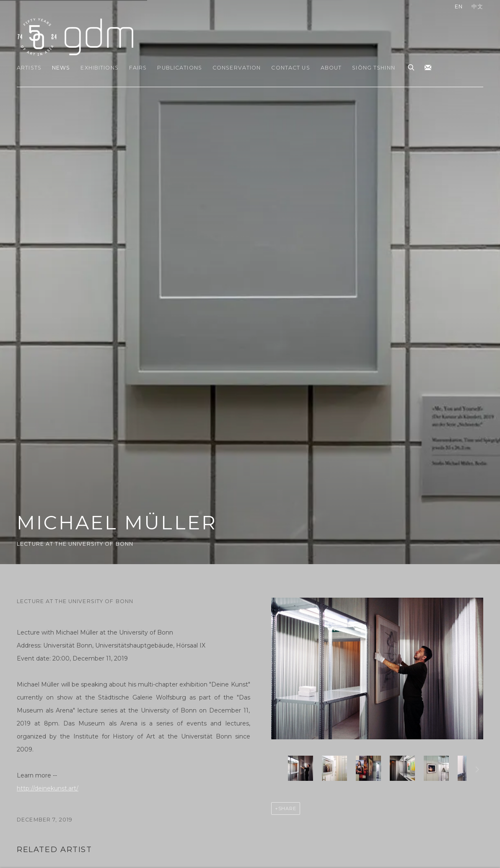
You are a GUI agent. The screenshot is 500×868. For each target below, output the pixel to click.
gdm (75, 36)
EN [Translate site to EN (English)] (459, 6)
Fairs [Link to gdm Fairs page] (138, 68)
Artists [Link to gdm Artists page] (29, 68)
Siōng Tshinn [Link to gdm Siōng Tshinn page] (374, 68)
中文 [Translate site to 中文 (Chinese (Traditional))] (477, 6)
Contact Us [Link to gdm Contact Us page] (290, 68)
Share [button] (288, 808)
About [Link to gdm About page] (331, 68)
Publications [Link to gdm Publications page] (180, 68)
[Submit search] (412, 66)
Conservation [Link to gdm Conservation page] (237, 68)
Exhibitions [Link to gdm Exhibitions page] (99, 68)
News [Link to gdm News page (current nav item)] (61, 68)
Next (477, 771)
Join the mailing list (428, 68)
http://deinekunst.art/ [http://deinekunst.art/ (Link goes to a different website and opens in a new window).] (48, 788)
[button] (301, 768)
